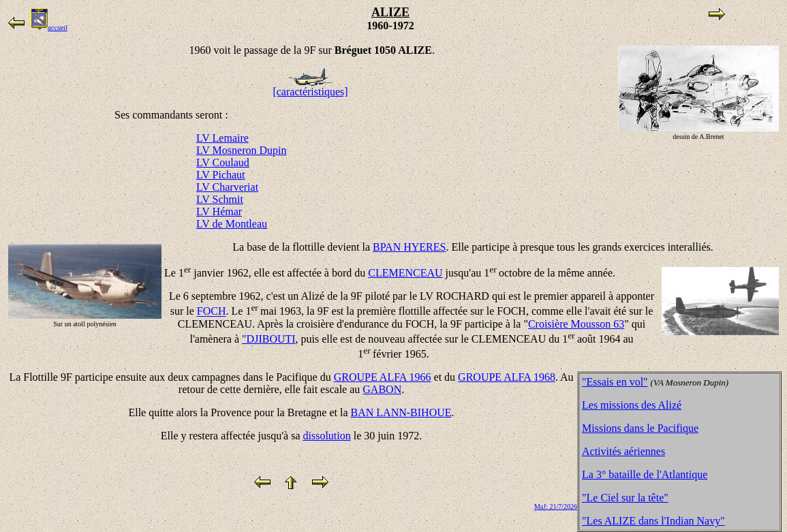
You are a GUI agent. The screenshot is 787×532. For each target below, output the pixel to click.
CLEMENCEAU (405, 273)
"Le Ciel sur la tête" (625, 498)
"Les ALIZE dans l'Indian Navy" (653, 521)
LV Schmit (220, 199)
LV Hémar (219, 212)
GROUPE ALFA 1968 (507, 377)
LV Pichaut (221, 175)
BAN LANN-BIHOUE (401, 412)
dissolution (327, 436)
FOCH (212, 312)
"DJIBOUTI (269, 339)
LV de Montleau (232, 224)
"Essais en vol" (615, 382)
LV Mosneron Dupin (241, 150)
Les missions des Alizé (632, 405)
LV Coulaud (223, 162)
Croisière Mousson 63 (576, 324)
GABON (382, 389)
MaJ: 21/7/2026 (556, 506)
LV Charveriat (227, 187)
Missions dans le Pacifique (640, 428)
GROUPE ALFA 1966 (383, 377)
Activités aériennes (623, 451)
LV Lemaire (222, 138)
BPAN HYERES (409, 247)
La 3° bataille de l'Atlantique (645, 474)
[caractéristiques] (310, 87)
